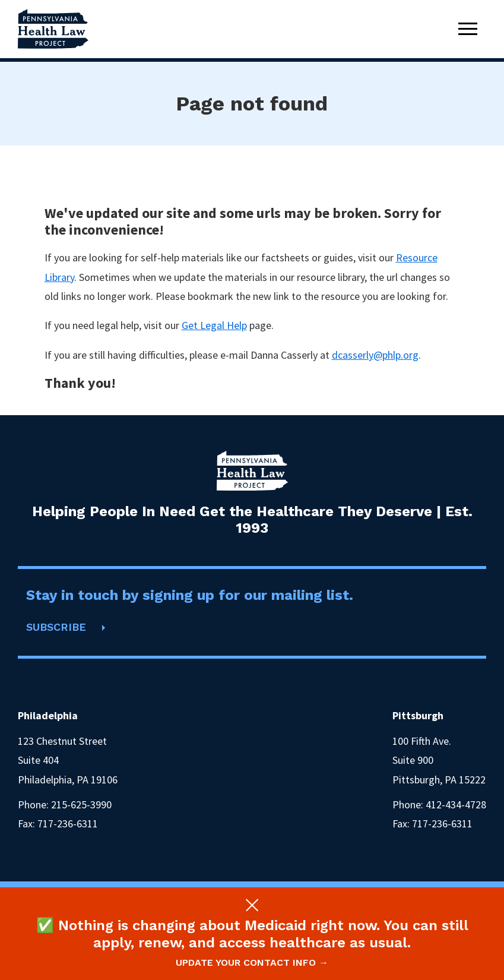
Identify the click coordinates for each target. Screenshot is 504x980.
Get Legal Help (214, 325)
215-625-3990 (81, 804)
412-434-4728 (456, 804)
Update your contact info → (252, 962)
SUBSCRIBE (56, 627)
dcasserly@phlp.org (375, 355)
